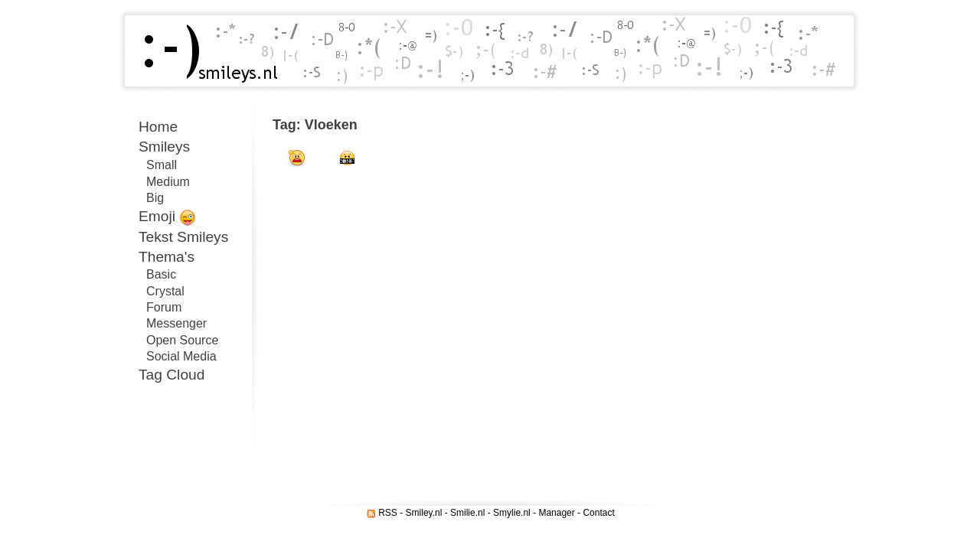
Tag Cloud (171, 375)
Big (155, 198)
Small (162, 165)
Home (158, 127)
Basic (161, 274)
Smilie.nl (467, 513)
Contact (598, 513)
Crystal (165, 291)
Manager (556, 513)
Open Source (182, 340)
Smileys (164, 147)
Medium (168, 182)
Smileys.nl (205, 51)
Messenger (176, 323)
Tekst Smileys (183, 237)
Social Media (181, 356)
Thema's (167, 257)
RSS (388, 513)
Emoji (167, 217)
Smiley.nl (424, 513)
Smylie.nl (512, 513)
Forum (164, 307)
